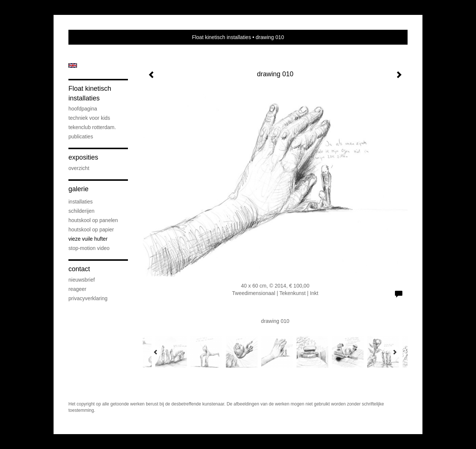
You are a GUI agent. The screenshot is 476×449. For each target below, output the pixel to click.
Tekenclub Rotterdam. (92, 127)
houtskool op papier (91, 230)
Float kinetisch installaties (221, 37)
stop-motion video (89, 248)
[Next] (395, 352)
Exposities (83, 157)
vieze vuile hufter (88, 239)
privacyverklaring (88, 298)
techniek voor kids (89, 118)
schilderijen (81, 211)
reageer (77, 289)
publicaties (81, 137)
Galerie (78, 189)
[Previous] (156, 352)
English (73, 65)
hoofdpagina (83, 109)
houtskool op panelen (93, 220)
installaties (81, 202)
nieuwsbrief (82, 280)
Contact (79, 269)
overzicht (79, 168)
